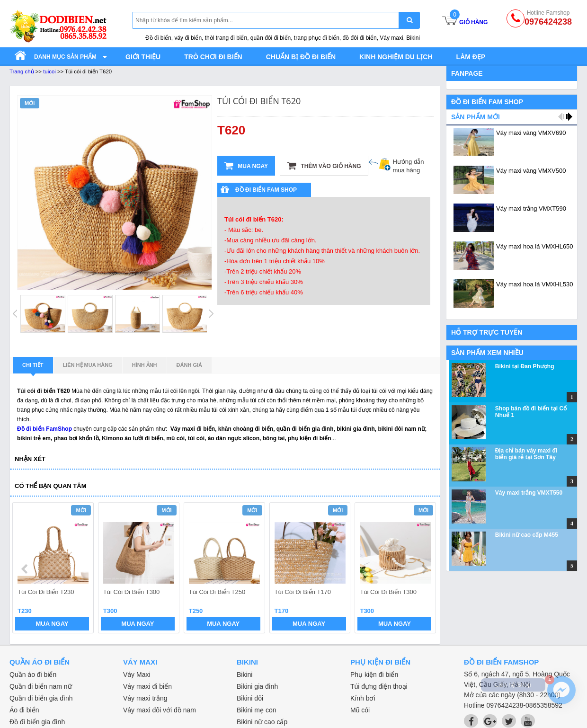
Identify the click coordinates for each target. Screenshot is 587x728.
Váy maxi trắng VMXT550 (529, 493)
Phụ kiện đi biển (374, 675)
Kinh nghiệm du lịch (396, 57)
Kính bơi (363, 698)
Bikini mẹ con (256, 710)
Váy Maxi (137, 675)
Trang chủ (22, 71)
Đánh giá (189, 365)
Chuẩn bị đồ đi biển (301, 57)
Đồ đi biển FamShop (44, 429)
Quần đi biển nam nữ (41, 686)
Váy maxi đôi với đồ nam (160, 710)
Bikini (245, 675)
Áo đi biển (24, 710)
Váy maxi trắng (145, 698)
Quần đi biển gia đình (41, 698)
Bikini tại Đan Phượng (525, 366)
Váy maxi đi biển (147, 686)
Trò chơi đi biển (213, 57)
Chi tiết (33, 368)
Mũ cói (360, 710)
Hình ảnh (145, 365)
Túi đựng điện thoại (379, 686)
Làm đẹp (471, 57)
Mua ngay (246, 166)
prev (25, 569)
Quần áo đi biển (33, 675)
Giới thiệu (143, 57)
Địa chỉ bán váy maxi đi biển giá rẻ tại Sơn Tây (526, 454)
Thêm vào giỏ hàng (324, 166)
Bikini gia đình (257, 686)
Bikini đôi (250, 698)
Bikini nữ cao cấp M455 (527, 535)
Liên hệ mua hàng (88, 365)
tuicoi (49, 71)
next (424, 569)
